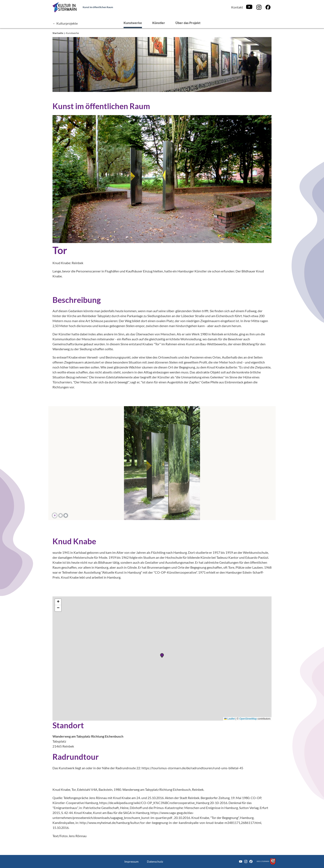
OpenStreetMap (248, 719)
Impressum (132, 861)
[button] (60, 515)
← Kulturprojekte (65, 23)
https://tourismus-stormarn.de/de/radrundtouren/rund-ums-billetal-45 (192, 768)
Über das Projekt (188, 23)
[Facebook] (268, 7)
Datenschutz (155, 861)
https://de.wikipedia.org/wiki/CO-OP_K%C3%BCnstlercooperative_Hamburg (154, 803)
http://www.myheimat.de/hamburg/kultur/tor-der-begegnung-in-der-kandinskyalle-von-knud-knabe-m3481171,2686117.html (170, 823)
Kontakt (237, 7)
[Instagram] (259, 7)
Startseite (58, 33)
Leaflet (229, 719)
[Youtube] (249, 7)
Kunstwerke (133, 23)
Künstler (159, 23)
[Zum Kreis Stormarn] (266, 861)
